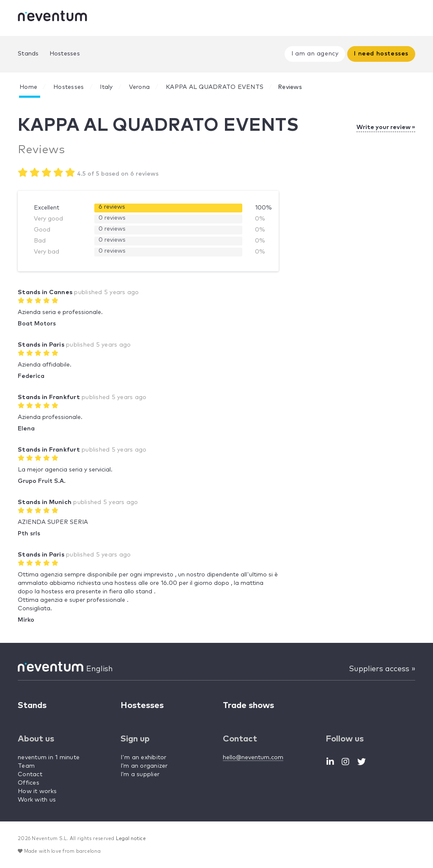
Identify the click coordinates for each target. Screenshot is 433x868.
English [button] (100, 669)
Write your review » (386, 127)
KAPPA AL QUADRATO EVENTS (215, 87)
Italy (106, 87)
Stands (28, 54)
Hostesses (65, 54)
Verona (140, 87)
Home (28, 87)
